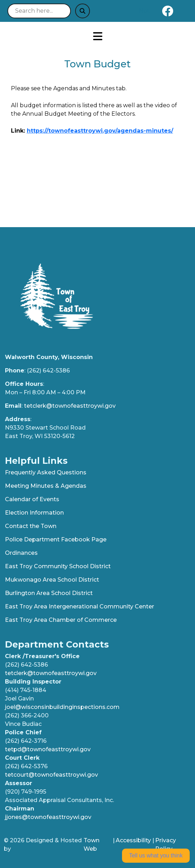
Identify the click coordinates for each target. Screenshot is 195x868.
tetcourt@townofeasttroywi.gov (51, 775)
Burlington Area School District (49, 593)
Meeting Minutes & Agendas (46, 486)
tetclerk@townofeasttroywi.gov (70, 406)
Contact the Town (31, 526)
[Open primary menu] (97, 36)
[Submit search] (83, 11)
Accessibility (133, 840)
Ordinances (21, 553)
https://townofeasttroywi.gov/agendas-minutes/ (100, 131)
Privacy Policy (166, 845)
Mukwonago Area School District (52, 580)
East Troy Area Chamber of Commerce (61, 620)
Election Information (34, 513)
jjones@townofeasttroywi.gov (48, 817)
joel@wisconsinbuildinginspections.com (62, 707)
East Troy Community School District (58, 566)
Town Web (92, 845)
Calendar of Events (32, 499)
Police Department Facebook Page (56, 539)
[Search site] (39, 11)
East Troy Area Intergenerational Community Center (80, 606)
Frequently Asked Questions (46, 472)
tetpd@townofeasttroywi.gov (48, 749)
